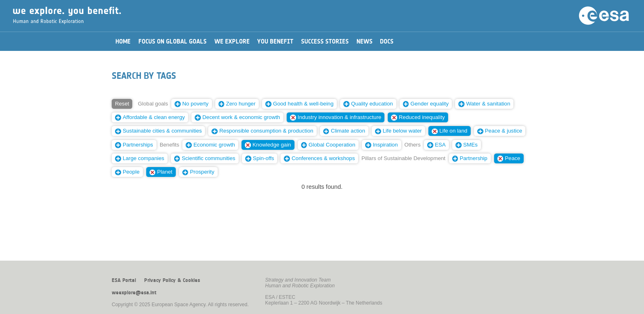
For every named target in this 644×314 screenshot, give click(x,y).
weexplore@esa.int (134, 293)
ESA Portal (124, 280)
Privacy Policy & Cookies (172, 280)
